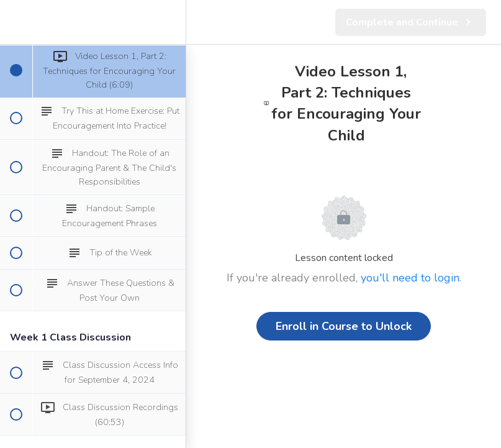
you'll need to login (410, 278)
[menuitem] (170, 22)
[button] (16, 22)
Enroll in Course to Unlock (344, 326)
